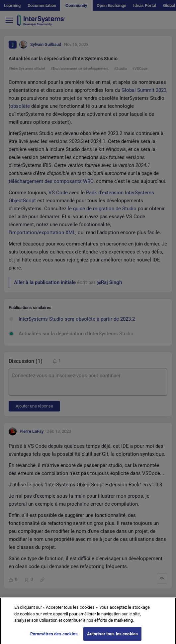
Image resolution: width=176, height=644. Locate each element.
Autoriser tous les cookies (112, 637)
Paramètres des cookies (54, 637)
